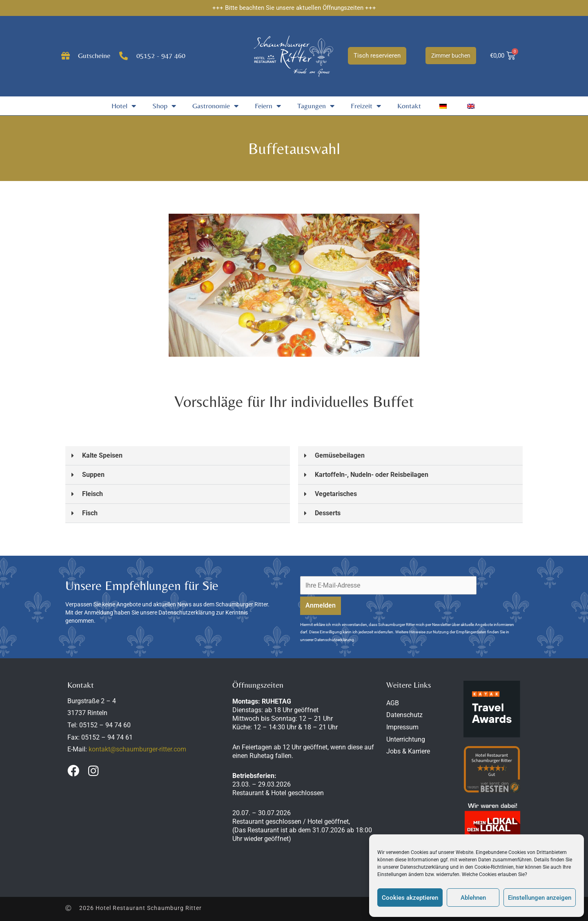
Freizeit (366, 106)
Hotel (124, 106)
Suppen (93, 475)
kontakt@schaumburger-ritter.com (137, 749)
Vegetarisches (336, 494)
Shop (164, 106)
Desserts (328, 513)
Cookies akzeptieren (410, 898)
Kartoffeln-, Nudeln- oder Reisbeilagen (372, 475)
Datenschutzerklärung (424, 867)
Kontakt (409, 106)
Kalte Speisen (102, 455)
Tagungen (316, 106)
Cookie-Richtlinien (494, 867)
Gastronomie (215, 106)
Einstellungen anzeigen (540, 898)
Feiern (268, 106)
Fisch (90, 513)
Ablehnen (473, 898)
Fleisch (92, 494)
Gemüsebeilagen (340, 455)
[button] (178, 456)
